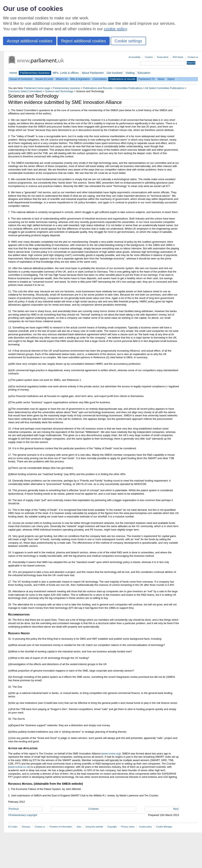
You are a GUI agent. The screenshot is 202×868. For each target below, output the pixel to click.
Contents (93, 809)
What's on (62, 79)
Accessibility (135, 57)
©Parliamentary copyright (23, 815)
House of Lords (44, 79)
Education (144, 73)
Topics (171, 79)
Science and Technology (59, 91)
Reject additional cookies (84, 41)
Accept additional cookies (30, 41)
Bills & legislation (80, 79)
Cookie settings (128, 41)
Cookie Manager (164, 827)
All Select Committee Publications (165, 88)
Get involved (115, 73)
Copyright (112, 827)
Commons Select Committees (25, 91)
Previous (14, 809)
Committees (100, 79)
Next (176, 809)
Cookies (149, 57)
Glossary (26, 827)
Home (13, 73)
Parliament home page (37, 88)
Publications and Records (98, 88)
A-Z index (13, 827)
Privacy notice (128, 827)
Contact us (193, 57)
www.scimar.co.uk (19, 767)
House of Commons (21, 79)
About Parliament (93, 73)
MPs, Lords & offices (66, 73)
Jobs (79, 827)
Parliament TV (147, 79)
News (161, 79)
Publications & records (123, 79)
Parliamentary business (35, 73)
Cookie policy (145, 827)
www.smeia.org (111, 754)
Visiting (130, 73)
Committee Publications (129, 88)
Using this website (94, 827)
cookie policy (115, 29)
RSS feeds (178, 57)
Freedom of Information (61, 827)
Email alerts (163, 57)
